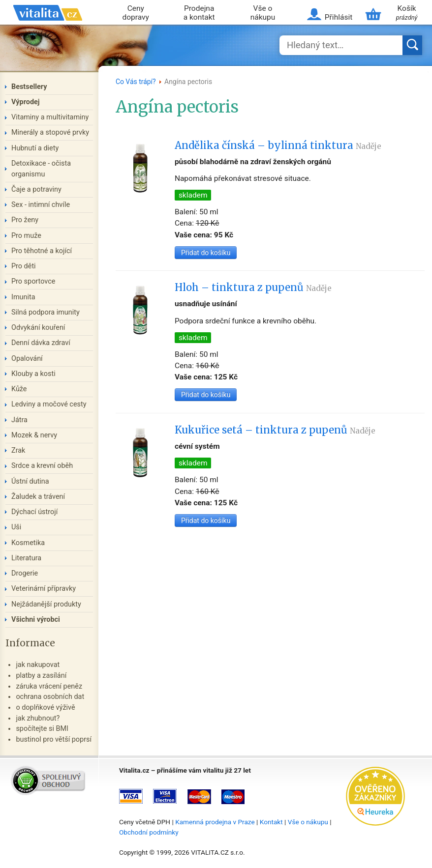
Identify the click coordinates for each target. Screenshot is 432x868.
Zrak (18, 450)
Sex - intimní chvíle (41, 205)
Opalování (27, 359)
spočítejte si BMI (42, 729)
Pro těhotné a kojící (42, 251)
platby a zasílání (41, 676)
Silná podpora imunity (46, 312)
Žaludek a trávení (38, 497)
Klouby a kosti (33, 374)
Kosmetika (28, 543)
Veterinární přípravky (44, 589)
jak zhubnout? (38, 718)
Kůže (19, 389)
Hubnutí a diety (35, 148)
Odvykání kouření (38, 328)
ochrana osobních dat (50, 697)
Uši (16, 527)
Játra (19, 420)
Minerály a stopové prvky (50, 132)
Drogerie (25, 573)
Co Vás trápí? (136, 82)
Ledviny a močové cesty (49, 404)
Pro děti (24, 266)
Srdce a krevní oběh (42, 466)
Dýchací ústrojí (34, 512)
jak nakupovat (38, 665)
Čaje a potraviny (36, 189)
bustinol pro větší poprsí (54, 739)
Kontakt (271, 822)
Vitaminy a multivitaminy (50, 117)
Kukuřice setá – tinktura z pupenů (275, 430)
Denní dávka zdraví (41, 343)
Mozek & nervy (34, 435)
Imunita (23, 297)
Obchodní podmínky (149, 832)
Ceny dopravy (136, 13)
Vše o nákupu (263, 13)
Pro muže (26, 236)
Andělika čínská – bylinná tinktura (278, 145)
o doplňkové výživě (45, 708)
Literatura (26, 558)
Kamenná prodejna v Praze (215, 822)
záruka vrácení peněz (49, 686)
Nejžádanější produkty (46, 604)
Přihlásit (339, 17)
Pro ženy (25, 220)
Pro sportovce (33, 281)
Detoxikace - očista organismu (41, 169)
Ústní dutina (30, 481)
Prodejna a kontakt (199, 13)
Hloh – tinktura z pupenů (253, 288)
